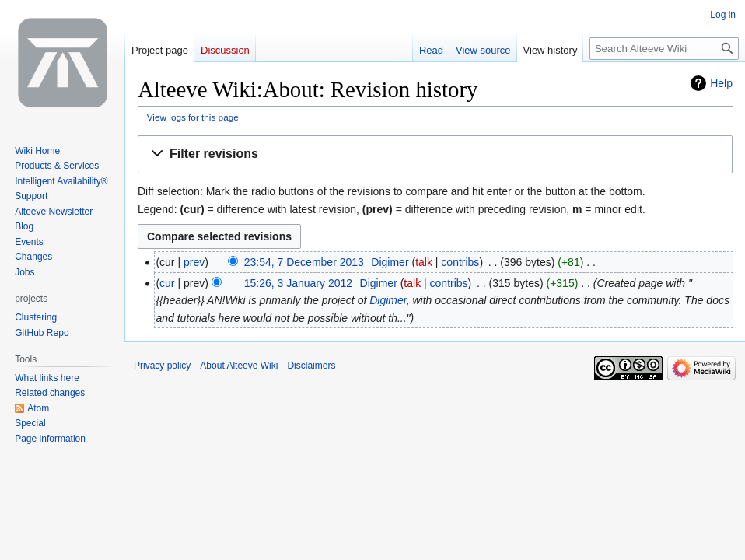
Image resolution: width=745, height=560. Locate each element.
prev (194, 262)
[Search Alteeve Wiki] (664, 49)
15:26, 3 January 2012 (298, 283)
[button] (435, 154)
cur (167, 283)
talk (424, 262)
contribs (460, 262)
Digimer (388, 300)
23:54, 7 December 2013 (304, 262)
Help (721, 83)
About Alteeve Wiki (239, 366)
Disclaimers (311, 366)
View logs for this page (193, 117)
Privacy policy (162, 366)
